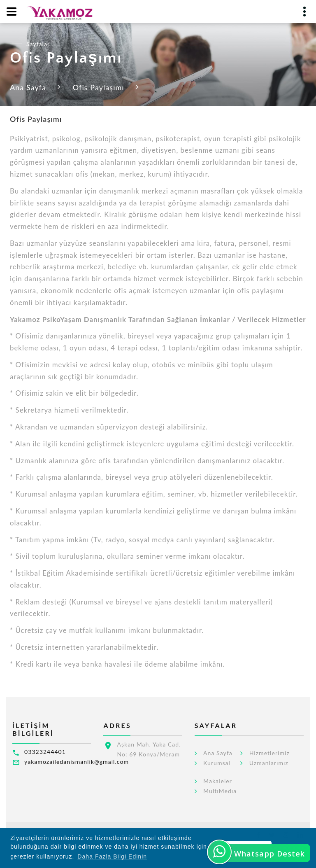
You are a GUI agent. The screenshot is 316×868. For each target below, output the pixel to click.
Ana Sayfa (28, 87)
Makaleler (218, 781)
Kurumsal (217, 763)
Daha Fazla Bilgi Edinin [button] (112, 856)
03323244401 (45, 752)
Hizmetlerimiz (270, 753)
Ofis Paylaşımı (99, 87)
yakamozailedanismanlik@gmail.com (77, 762)
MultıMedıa (220, 791)
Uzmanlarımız (269, 763)
